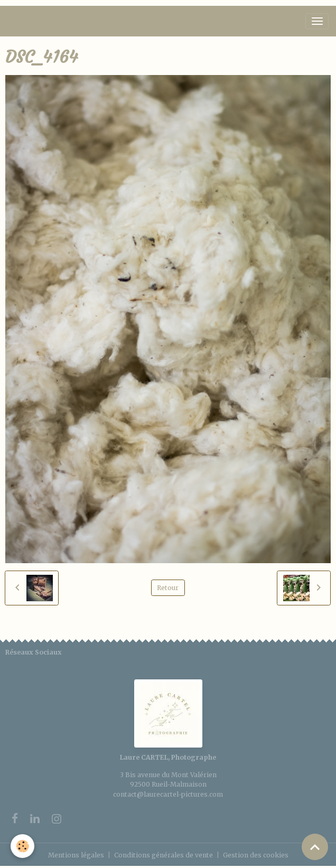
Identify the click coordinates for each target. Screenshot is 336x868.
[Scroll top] (315, 847)
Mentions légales (76, 855)
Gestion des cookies (256, 855)
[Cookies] (22, 846)
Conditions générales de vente (164, 855)
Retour (168, 588)
